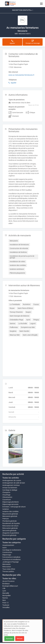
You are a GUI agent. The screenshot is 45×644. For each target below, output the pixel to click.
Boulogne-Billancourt (10, 586)
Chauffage (6, 495)
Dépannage (7, 555)
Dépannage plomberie (10, 502)
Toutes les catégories (12, 543)
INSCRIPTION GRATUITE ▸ (23, 10)
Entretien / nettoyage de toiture (14, 507)
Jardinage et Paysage (10, 562)
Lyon (4, 591)
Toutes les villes (9, 579)
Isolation (6, 509)
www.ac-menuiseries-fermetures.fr (21, 75)
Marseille (6, 593)
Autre (4, 548)
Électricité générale (9, 535)
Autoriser (9, 639)
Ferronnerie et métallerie (11, 557)
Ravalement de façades (11, 523)
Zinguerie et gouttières (11, 533)
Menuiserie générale (10, 516)
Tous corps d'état (9, 569)
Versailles (6, 607)
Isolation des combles (10, 511)
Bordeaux (6, 584)
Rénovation (7, 567)
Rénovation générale (10, 528)
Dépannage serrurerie (10, 504)
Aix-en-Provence (8, 581)
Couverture (7, 500)
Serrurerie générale (9, 531)
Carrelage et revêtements (12, 550)
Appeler (12, 83)
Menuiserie (6, 564)
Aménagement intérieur (11, 485)
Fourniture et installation (12, 559)
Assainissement (8, 545)
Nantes (5, 598)
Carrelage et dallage (10, 490)
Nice (4, 600)
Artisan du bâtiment (10, 488)
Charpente (6, 492)
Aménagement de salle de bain (14, 483)
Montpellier (7, 595)
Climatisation (7, 497)
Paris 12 (5, 603)
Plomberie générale (9, 521)
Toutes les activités (11, 478)
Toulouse (6, 605)
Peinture (6, 519)
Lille (4, 588)
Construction (7, 552)
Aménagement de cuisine (12, 480)
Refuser (20, 639)
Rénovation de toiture (10, 526)
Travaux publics (8, 571)
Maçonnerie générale (10, 514)
